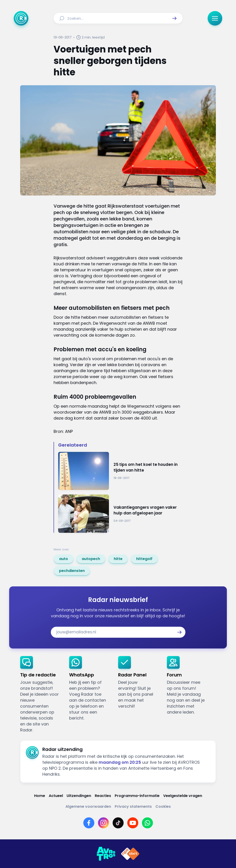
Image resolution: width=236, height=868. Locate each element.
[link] (64, 559)
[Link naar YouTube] (133, 823)
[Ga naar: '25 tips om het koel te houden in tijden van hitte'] (120, 471)
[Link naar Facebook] (89, 823)
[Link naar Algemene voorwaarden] (88, 806)
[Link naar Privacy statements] (133, 806)
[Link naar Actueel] (56, 796)
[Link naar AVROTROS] (106, 854)
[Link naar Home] (40, 796)
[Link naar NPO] (130, 854)
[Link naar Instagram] (103, 823)
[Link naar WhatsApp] (147, 823)
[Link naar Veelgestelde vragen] (183, 796)
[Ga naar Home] (21, 18)
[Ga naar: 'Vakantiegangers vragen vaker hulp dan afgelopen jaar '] (120, 514)
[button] (174, 18)
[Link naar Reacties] (103, 796)
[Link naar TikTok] (118, 823)
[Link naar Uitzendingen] (79, 796)
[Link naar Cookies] (163, 806)
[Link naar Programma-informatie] (137, 796)
